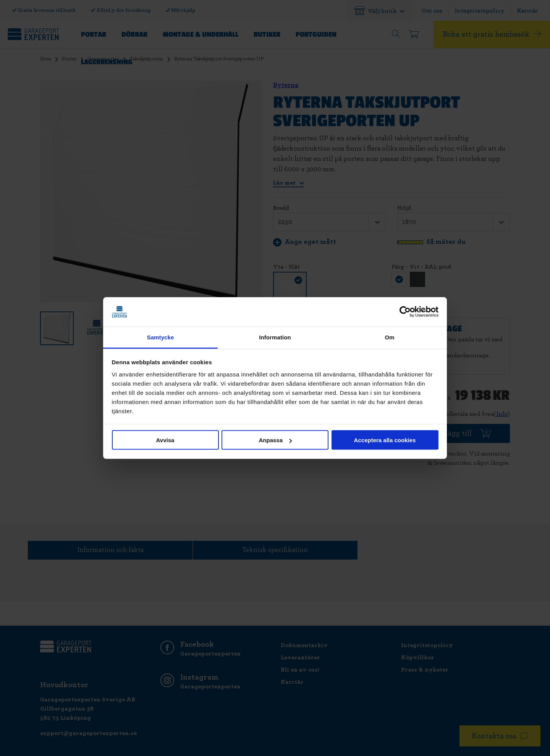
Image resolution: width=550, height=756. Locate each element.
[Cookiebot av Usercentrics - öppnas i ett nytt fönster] (405, 312)
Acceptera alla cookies (385, 440)
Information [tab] (275, 337)
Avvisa (165, 440)
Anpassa (275, 440)
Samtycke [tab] (161, 337)
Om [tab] (389, 337)
